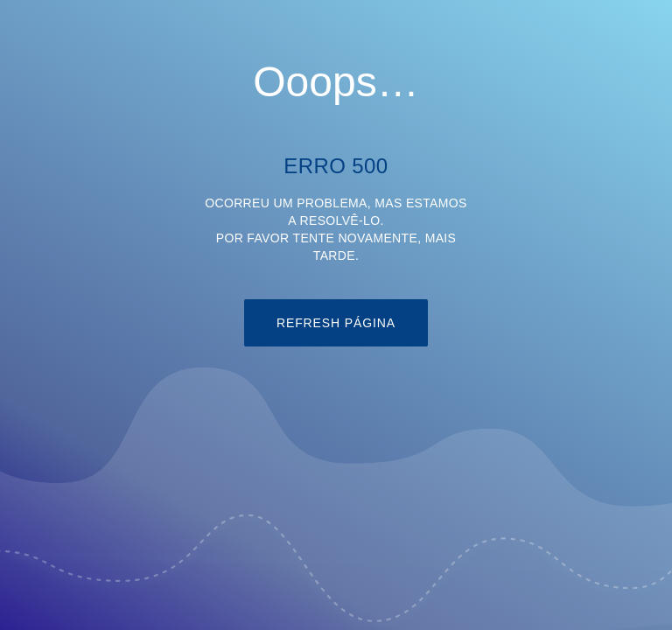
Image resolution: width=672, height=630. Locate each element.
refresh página (336, 323)
